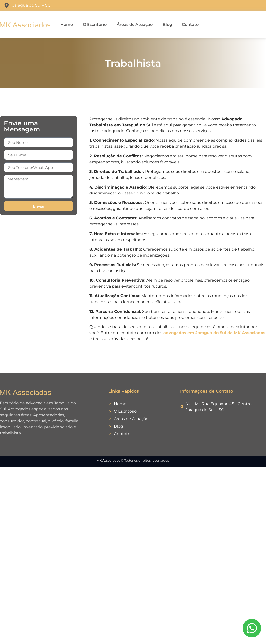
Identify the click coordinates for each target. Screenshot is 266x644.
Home (67, 25)
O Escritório (95, 25)
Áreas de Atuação (135, 25)
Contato (190, 25)
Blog (167, 25)
